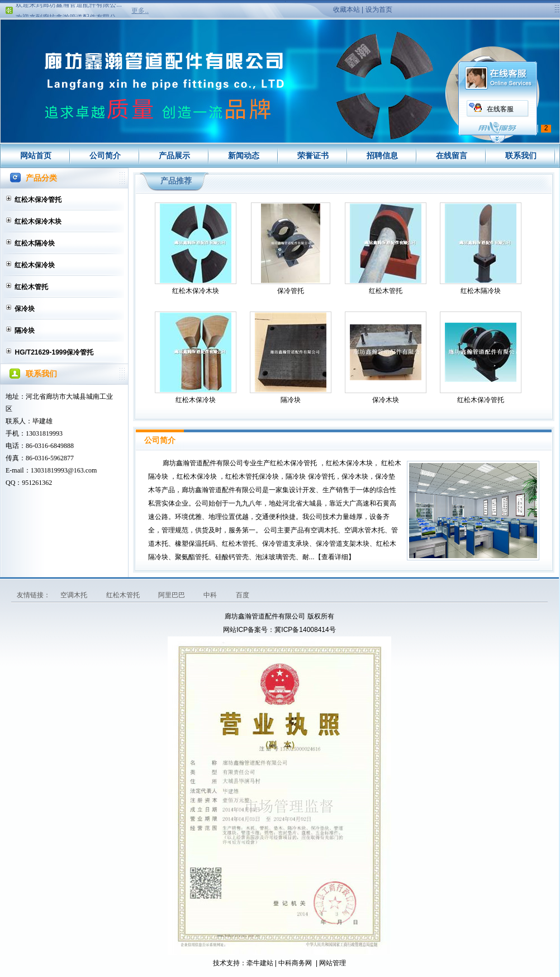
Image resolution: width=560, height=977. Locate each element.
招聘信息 (382, 155)
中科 (211, 595)
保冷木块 (386, 400)
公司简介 (105, 155)
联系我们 (521, 155)
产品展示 (174, 155)
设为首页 (379, 10)
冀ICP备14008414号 (305, 630)
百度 (243, 595)
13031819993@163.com (64, 470)
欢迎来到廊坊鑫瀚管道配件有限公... (69, 7)
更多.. (140, 11)
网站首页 (36, 155)
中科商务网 (295, 963)
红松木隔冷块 (35, 243)
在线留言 (452, 155)
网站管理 (333, 963)
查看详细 (335, 557)
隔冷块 (25, 331)
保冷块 (25, 309)
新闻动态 (244, 155)
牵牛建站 (260, 963)
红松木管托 (31, 287)
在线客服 (500, 109)
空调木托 (75, 595)
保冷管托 (291, 291)
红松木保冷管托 (38, 200)
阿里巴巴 (172, 595)
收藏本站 (347, 10)
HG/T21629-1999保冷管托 (54, 352)
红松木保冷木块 (38, 221)
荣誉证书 (313, 155)
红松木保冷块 (35, 265)
